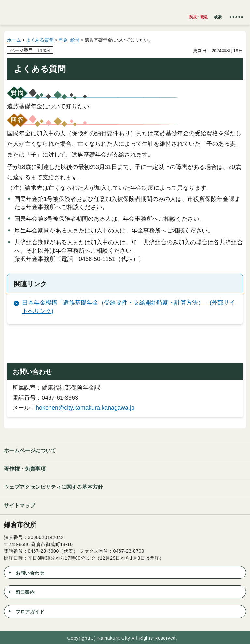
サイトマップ (20, 506)
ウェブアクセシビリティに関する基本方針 (53, 487)
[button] (218, 15)
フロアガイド (30, 612)
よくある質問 (40, 40)
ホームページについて (30, 450)
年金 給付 (69, 40)
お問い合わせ (30, 573)
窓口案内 (25, 592)
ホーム (14, 40)
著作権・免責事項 (25, 469)
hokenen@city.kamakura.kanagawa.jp (85, 408)
